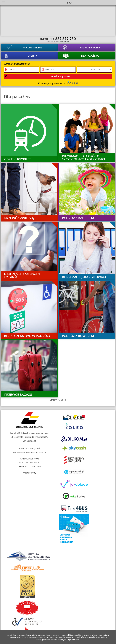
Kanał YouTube (103, 3)
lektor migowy (26, 3)
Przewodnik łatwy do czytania (31, 3)
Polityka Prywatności (69, 640)
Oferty (32, 56)
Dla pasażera (90, 56)
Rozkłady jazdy (90, 47)
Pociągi (32, 47)
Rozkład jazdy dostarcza (58, 83)
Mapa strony (29, 473)
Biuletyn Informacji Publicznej (111, 3)
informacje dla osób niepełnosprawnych (20, 3)
